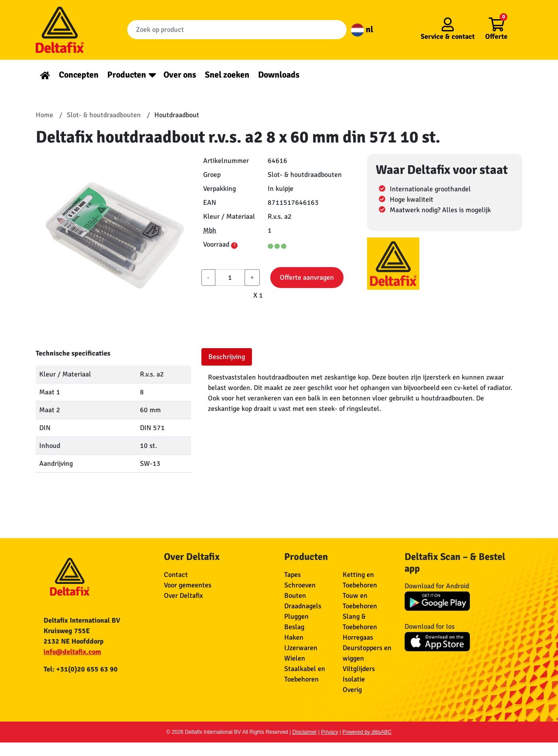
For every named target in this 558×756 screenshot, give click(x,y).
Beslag (294, 627)
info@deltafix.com (72, 652)
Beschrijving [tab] (227, 357)
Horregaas (358, 637)
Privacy (329, 732)
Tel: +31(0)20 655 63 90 (81, 669)
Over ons (180, 75)
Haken (294, 637)
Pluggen (296, 617)
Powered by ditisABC (367, 732)
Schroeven (300, 585)
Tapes (293, 575)
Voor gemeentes (188, 585)
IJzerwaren (301, 648)
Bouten (295, 596)
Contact (176, 575)
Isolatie (354, 679)
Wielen (295, 658)
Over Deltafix (183, 596)
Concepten (79, 75)
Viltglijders (359, 669)
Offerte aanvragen (307, 278)
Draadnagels (303, 606)
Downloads (279, 75)
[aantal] (230, 278)
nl (362, 29)
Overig (352, 690)
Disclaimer (305, 732)
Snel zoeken (227, 75)
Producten (127, 75)
